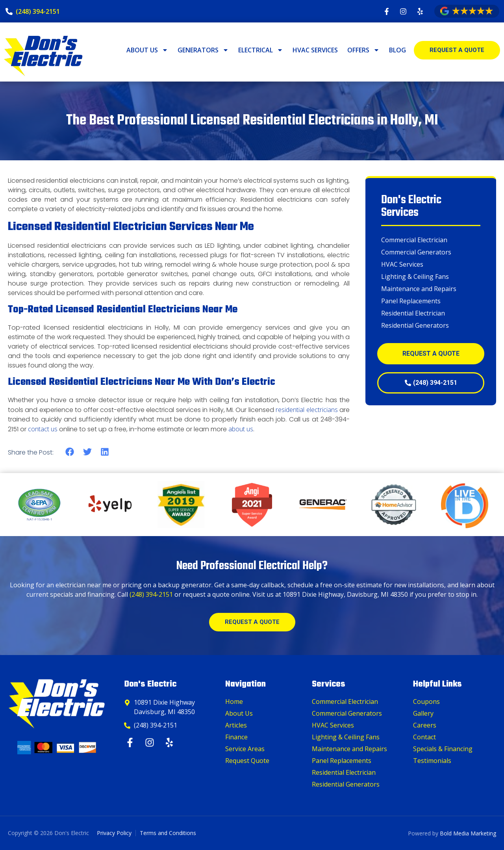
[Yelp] (170, 742)
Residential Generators (415, 325)
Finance (236, 737)
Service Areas (245, 749)
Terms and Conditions (168, 833)
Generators (203, 50)
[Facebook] (131, 742)
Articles (236, 725)
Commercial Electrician (414, 240)
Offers (363, 50)
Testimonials (432, 761)
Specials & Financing (443, 749)
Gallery (423, 713)
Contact (424, 737)
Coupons (426, 702)
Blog (397, 50)
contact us (43, 429)
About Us (147, 50)
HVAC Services (315, 50)
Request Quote (247, 761)
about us (241, 429)
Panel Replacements (411, 301)
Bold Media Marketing (468, 833)
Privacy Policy (114, 833)
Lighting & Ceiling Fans (415, 277)
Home (234, 702)
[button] (70, 452)
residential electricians (307, 410)
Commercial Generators (416, 252)
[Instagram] (151, 742)
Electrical (261, 50)
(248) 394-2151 (151, 594)
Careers (425, 725)
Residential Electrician (413, 313)
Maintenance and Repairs (419, 289)
